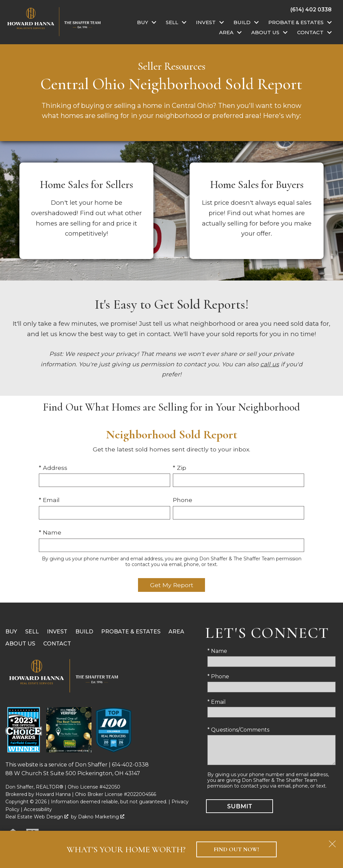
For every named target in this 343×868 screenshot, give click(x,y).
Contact (57, 644)
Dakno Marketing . (102, 817)
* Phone (218, 676)
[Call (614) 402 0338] (311, 9)
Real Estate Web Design (37, 817)
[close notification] (332, 842)
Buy (11, 632)
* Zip (180, 468)
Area (176, 632)
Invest (57, 632)
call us (270, 364)
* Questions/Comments (238, 730)
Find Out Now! (236, 849)
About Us (20, 644)
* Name (50, 532)
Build (84, 632)
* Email (49, 500)
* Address (53, 468)
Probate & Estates (131, 632)
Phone (183, 500)
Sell (32, 632)
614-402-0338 (130, 765)
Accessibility (38, 809)
